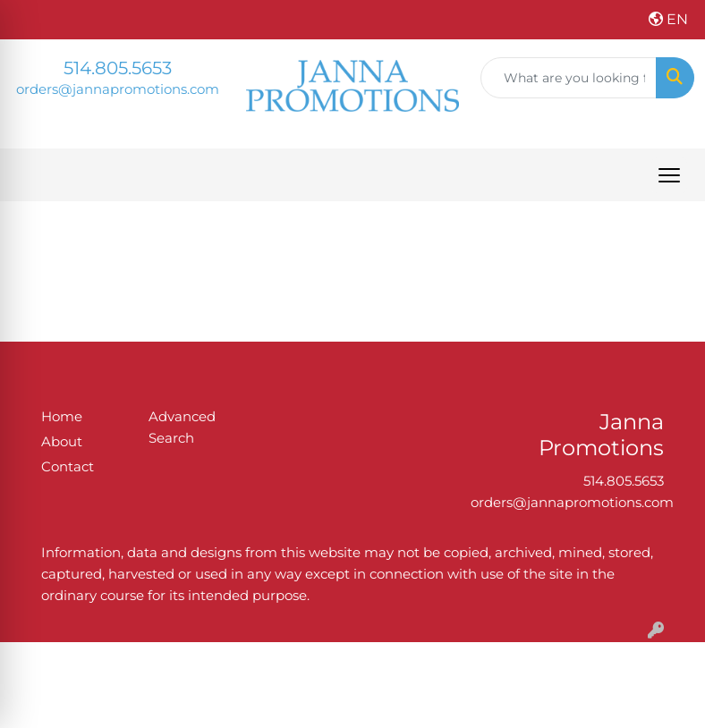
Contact (68, 467)
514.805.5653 (118, 68)
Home (62, 417)
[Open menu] (669, 175)
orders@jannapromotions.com (118, 89)
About (62, 442)
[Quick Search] (569, 78)
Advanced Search (182, 427)
